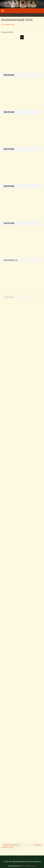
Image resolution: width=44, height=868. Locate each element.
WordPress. (33, 866)
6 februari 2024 (9, 25)
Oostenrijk (39, 845)
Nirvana (25, 866)
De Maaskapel (12, 3)
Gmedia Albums (7, 15)
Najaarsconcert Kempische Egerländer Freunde (10, 846)
